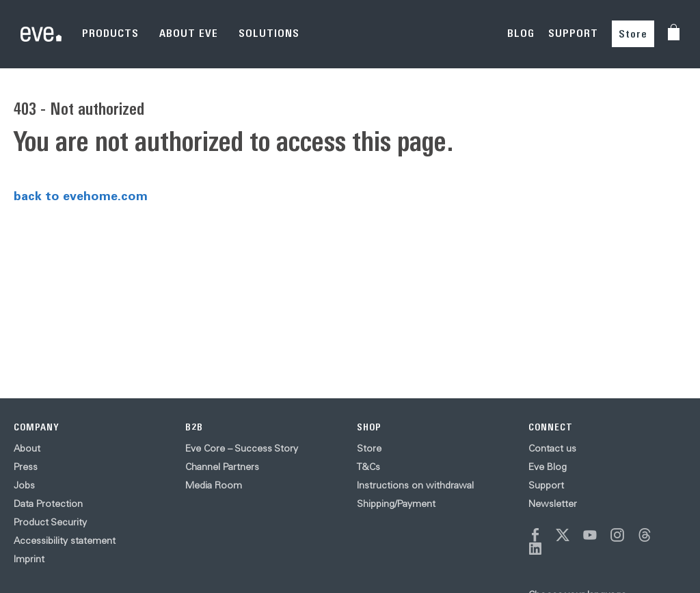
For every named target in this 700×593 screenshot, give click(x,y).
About (27, 448)
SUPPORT (573, 33)
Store (633, 34)
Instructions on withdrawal (415, 485)
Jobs (24, 485)
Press (26, 467)
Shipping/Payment (396, 504)
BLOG (521, 33)
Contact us (552, 448)
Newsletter (553, 504)
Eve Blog (548, 467)
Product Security (50, 522)
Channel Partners (222, 467)
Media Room (214, 485)
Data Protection (48, 504)
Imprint (29, 559)
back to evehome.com (81, 195)
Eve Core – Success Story (242, 448)
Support (546, 485)
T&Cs (368, 467)
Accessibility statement (65, 540)
